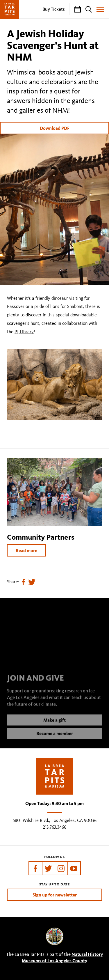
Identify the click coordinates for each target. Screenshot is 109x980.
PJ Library (24, 332)
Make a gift (54, 724)
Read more (26, 550)
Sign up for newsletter (55, 895)
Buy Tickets (54, 9)
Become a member (55, 738)
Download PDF (55, 128)
